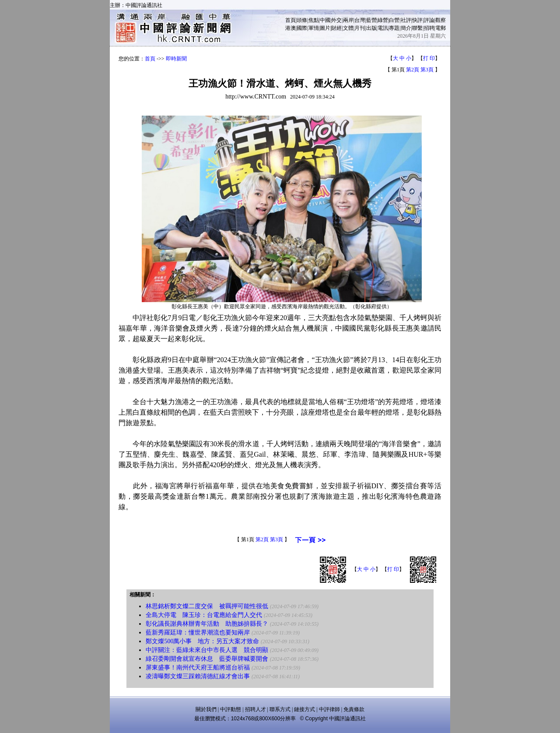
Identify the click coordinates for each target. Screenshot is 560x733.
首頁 (290, 20)
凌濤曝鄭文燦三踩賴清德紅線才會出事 (198, 676)
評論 (429, 20)
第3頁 (427, 70)
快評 (417, 20)
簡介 (406, 28)
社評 (406, 20)
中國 (325, 20)
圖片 (325, 28)
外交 (336, 20)
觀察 (441, 20)
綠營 (383, 20)
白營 (394, 20)
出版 (371, 28)
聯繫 (417, 28)
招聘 (429, 28)
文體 (348, 28)
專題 (394, 28)
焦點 (314, 20)
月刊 (360, 28)
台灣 (360, 20)
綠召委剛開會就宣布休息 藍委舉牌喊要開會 (207, 659)
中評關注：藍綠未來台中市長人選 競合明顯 (207, 650)
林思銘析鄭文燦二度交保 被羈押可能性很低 (207, 606)
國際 (302, 28)
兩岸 (348, 20)
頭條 (302, 20)
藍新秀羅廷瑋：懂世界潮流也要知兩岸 (198, 633)
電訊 (383, 28)
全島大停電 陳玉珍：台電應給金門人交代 (204, 615)
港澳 (290, 28)
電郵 (441, 28)
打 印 (429, 58)
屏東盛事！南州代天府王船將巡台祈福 (198, 668)
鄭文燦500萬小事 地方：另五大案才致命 (202, 641)
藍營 (371, 20)
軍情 (314, 28)
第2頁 (413, 70)
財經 (336, 28)
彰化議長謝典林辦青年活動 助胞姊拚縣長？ (207, 624)
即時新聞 (176, 59)
